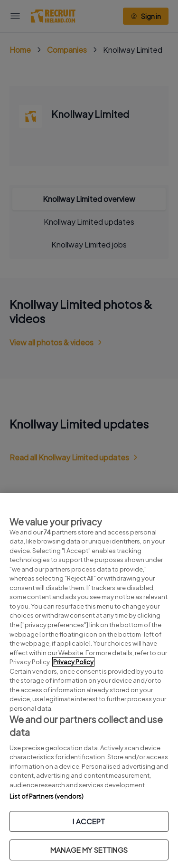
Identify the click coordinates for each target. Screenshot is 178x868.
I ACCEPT (89, 821)
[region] (89, 681)
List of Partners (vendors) (47, 796)
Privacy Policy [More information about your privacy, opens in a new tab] (73, 662)
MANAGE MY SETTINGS (89, 850)
